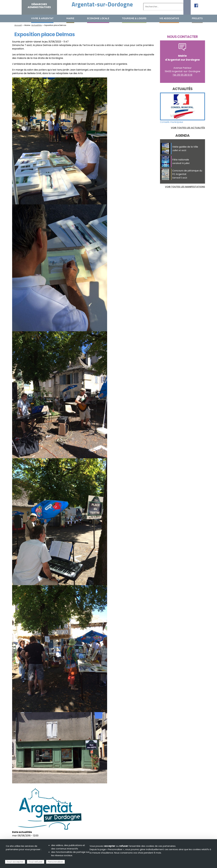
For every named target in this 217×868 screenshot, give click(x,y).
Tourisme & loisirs (134, 18)
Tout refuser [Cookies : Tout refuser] (36, 862)
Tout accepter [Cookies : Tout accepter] (15, 862)
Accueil (14, 18)
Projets (197, 18)
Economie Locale (98, 18)
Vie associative (169, 18)
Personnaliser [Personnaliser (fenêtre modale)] (55, 862)
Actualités (37, 25)
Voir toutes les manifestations (185, 187)
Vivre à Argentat (42, 18)
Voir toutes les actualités (188, 128)
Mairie (70, 18)
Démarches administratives (39, 6)
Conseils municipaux (172, 122)
